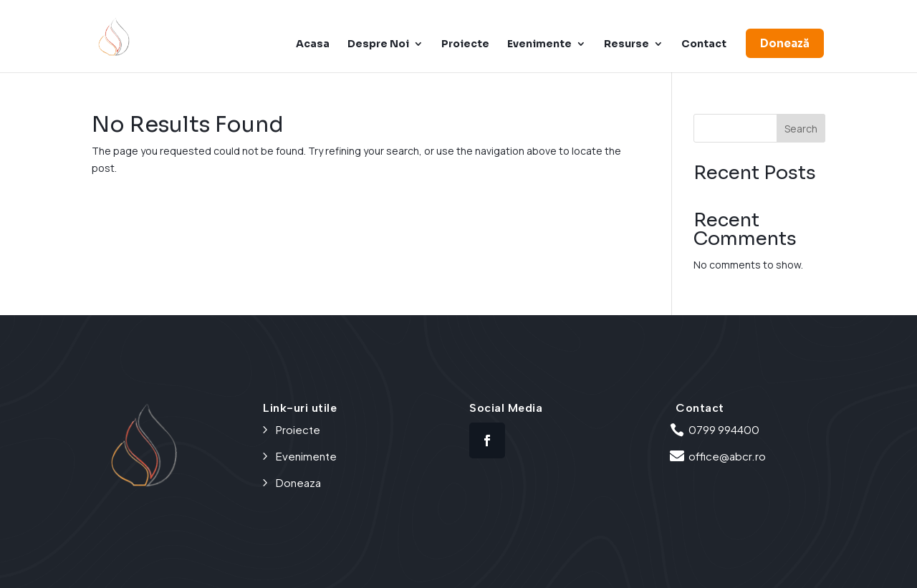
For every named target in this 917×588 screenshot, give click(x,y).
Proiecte (465, 44)
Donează (785, 43)
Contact (704, 44)
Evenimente (539, 44)
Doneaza (298, 482)
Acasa (313, 44)
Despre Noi (378, 44)
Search (801, 129)
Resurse (626, 44)
